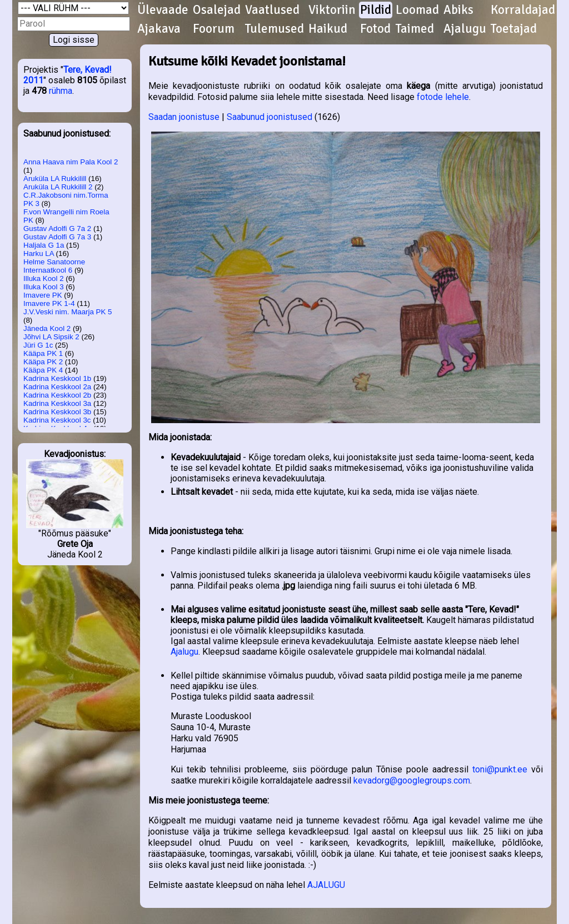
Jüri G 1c (38, 345)
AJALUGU (326, 885)
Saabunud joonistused (269, 117)
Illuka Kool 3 (44, 287)
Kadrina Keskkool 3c (57, 420)
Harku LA (39, 253)
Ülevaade (163, 10)
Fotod (375, 29)
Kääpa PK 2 (43, 362)
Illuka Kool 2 (44, 278)
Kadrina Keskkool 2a (57, 387)
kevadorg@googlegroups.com (412, 780)
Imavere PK (43, 295)
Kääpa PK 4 (43, 370)
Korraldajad (523, 10)
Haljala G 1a (44, 245)
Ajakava (159, 29)
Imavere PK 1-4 (49, 303)
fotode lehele (443, 97)
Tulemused (274, 29)
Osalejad (217, 10)
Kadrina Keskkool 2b (57, 395)
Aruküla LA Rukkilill (55, 179)
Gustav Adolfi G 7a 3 (57, 237)
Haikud (328, 29)
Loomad (417, 10)
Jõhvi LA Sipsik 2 (51, 337)
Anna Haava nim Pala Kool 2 (71, 162)
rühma (61, 91)
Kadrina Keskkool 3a (57, 403)
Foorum (214, 29)
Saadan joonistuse (184, 117)
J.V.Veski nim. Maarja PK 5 (68, 312)
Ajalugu (465, 29)
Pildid (376, 10)
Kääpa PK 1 (43, 353)
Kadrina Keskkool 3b (57, 412)
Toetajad (514, 29)
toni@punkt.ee (500, 769)
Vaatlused (272, 10)
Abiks (458, 10)
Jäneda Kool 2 (47, 328)
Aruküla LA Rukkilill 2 (58, 187)
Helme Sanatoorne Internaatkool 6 (54, 266)
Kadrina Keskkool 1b (57, 378)
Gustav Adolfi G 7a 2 (57, 229)
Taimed (415, 29)
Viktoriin (332, 10)
